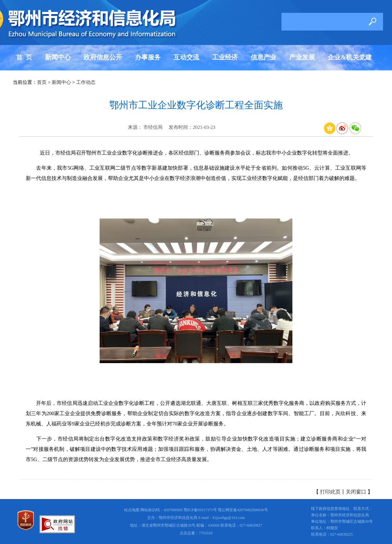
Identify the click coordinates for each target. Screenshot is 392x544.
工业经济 (225, 57)
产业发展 (302, 57)
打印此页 (330, 492)
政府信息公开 (103, 57)
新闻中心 (58, 57)
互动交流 (186, 57)
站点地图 (132, 510)
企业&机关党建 (350, 57)
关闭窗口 (356, 492)
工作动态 (86, 82)
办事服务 (148, 57)
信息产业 (263, 57)
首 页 (24, 57)
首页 (42, 82)
